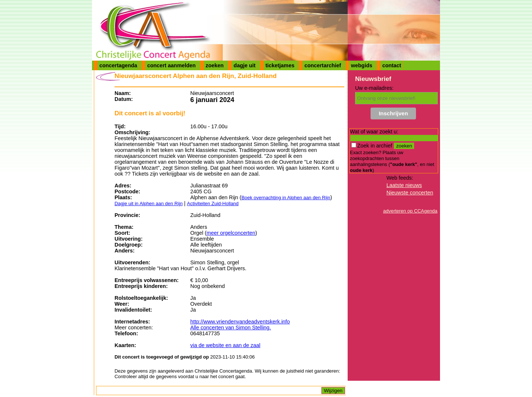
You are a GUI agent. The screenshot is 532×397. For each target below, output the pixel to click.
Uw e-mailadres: (374, 88)
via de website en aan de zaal (225, 345)
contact (392, 65)
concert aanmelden (171, 65)
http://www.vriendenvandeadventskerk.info (240, 322)
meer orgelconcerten (231, 233)
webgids (362, 65)
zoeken (215, 65)
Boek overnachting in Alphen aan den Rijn (286, 198)
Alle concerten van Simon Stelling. (231, 328)
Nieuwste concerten (410, 193)
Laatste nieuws (404, 185)
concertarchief (323, 65)
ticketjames (280, 65)
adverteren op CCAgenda (410, 211)
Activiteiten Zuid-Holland (213, 203)
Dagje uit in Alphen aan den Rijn (149, 203)
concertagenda (118, 65)
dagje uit (244, 65)
